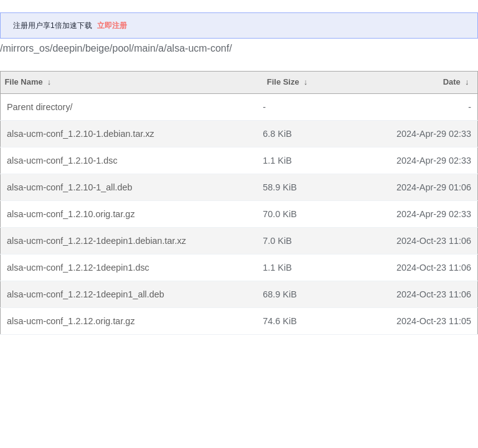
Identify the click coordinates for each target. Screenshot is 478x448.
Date (452, 82)
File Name (23, 82)
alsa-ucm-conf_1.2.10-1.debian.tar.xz (81, 134)
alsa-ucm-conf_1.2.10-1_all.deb (70, 187)
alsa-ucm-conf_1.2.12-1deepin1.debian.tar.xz (96, 241)
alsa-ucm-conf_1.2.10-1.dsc (62, 161)
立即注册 (112, 26)
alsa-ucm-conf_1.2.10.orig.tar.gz (71, 214)
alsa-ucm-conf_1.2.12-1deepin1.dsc (78, 268)
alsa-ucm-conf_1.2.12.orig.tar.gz (71, 321)
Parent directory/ (40, 107)
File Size (283, 82)
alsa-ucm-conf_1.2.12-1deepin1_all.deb (86, 294)
